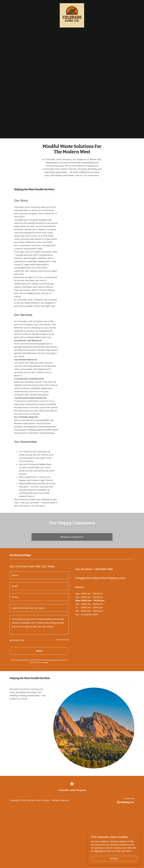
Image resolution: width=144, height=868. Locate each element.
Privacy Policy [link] (58, 660)
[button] (11, 640)
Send (39, 651)
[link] (72, 15)
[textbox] (39, 575)
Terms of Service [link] (37, 662)
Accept (114, 858)
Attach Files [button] (18, 640)
